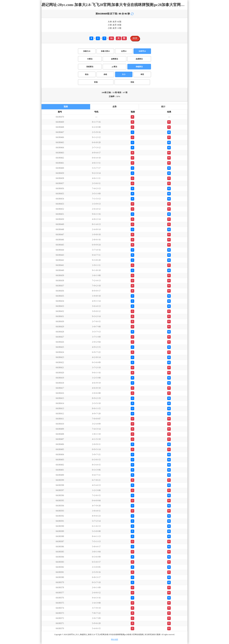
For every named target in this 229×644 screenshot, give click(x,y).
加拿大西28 (105, 51)
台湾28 (124, 51)
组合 (87, 74)
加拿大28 (87, 51)
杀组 (105, 74)
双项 (96, 82)
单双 (142, 74)
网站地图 (114, 639)
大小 (124, 74)
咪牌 (135, 38)
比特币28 (142, 51)
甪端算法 (139, 67)
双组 (132, 82)
